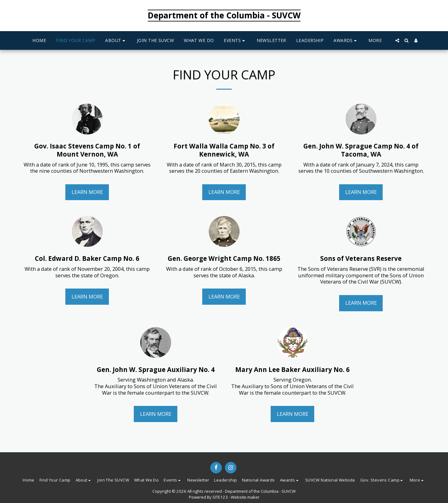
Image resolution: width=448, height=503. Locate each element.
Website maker (245, 497)
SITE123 (220, 497)
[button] (116, 41)
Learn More (87, 192)
